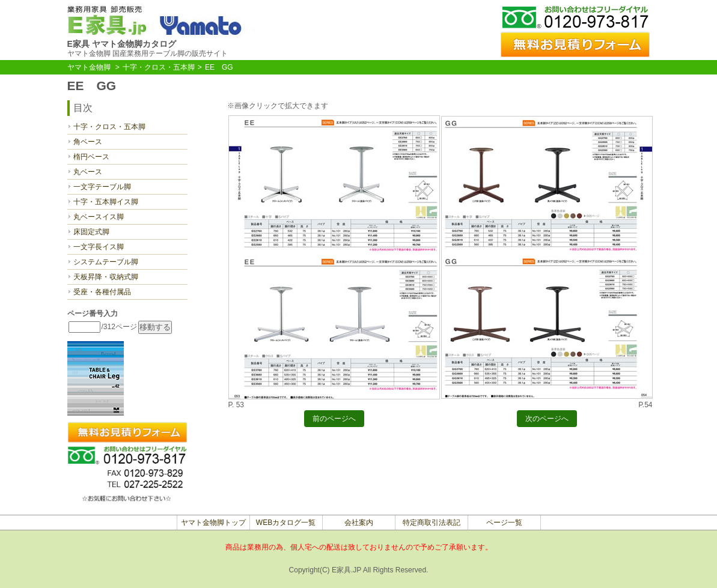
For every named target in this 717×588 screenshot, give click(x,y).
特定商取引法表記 (432, 523)
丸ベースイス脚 (99, 217)
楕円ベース (91, 157)
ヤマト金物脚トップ (213, 523)
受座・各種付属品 (102, 292)
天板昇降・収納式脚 (106, 277)
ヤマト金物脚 (89, 67)
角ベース (88, 142)
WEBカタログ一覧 (286, 523)
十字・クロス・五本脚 (159, 67)
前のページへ (334, 420)
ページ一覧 (504, 523)
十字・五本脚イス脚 (106, 202)
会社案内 (359, 523)
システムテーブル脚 (106, 262)
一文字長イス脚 (99, 247)
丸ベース (88, 172)
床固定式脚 (91, 232)
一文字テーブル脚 (102, 187)
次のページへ (547, 420)
